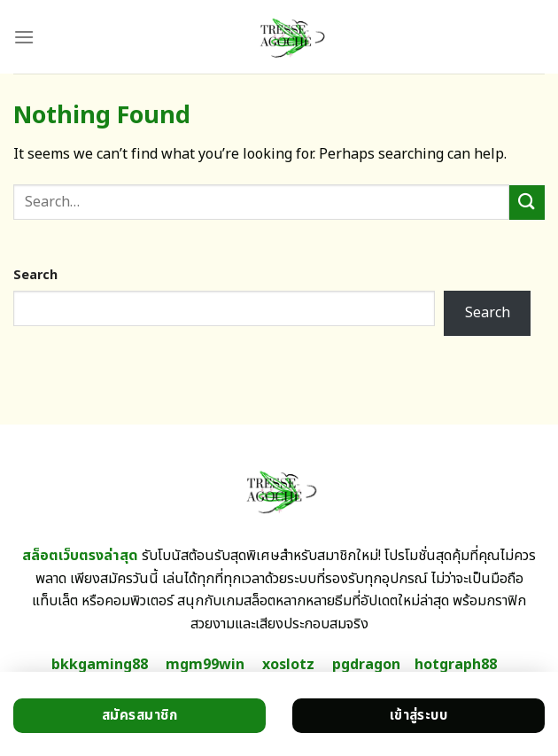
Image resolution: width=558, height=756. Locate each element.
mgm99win (205, 665)
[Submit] (527, 203)
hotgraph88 (456, 665)
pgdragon (366, 665)
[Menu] (24, 37)
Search (35, 275)
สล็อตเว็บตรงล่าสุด (80, 556)
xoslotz (288, 665)
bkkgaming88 (100, 665)
